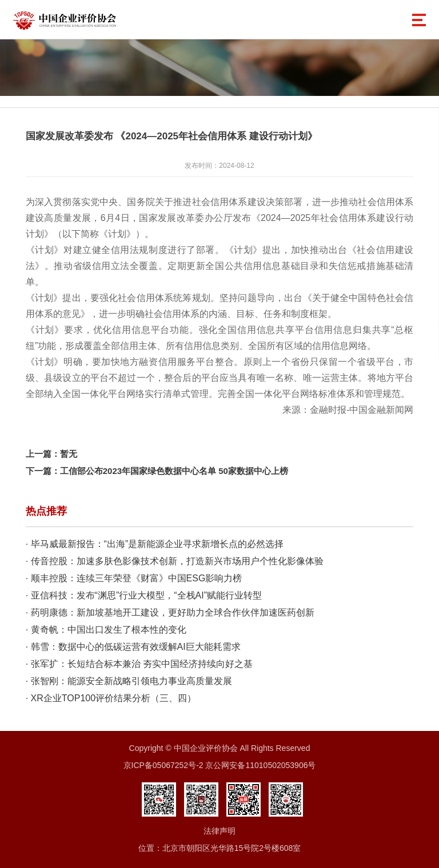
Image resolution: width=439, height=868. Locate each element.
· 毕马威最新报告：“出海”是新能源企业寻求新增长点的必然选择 (155, 544)
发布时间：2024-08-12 (219, 166)
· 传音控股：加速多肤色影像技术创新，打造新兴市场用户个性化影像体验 (175, 561)
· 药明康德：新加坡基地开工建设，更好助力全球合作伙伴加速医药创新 (170, 612)
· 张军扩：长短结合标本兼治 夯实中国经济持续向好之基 (139, 664)
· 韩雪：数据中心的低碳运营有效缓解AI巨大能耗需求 (133, 647)
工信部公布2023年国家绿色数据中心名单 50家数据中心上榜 (174, 471)
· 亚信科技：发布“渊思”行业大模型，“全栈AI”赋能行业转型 (144, 595)
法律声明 (219, 831)
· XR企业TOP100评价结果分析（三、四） (111, 698)
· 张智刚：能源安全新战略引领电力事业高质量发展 (129, 681)
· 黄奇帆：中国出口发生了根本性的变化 (106, 630)
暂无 (69, 454)
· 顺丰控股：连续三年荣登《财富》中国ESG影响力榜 (134, 578)
